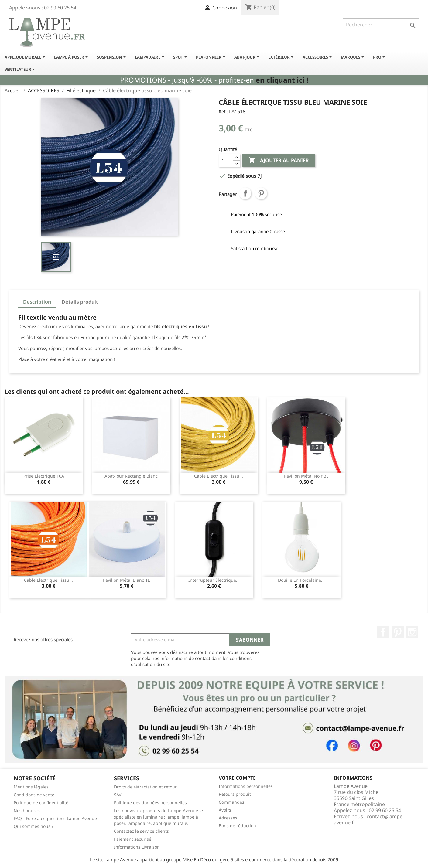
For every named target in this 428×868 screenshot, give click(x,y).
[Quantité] (226, 161)
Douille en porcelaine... (301, 580)
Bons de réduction (237, 826)
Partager (245, 193)
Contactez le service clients (141, 831)
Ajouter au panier (279, 161)
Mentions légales (31, 787)
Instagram (412, 632)
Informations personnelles (246, 786)
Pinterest (261, 193)
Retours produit (235, 794)
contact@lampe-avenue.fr (369, 819)
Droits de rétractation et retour (145, 787)
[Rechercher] (381, 25)
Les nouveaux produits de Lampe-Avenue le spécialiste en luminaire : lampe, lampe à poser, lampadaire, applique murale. (158, 817)
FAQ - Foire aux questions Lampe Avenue (55, 818)
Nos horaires (27, 810)
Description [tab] (37, 302)
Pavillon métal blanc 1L (126, 580)
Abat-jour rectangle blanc (131, 476)
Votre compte (237, 778)
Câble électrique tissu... (219, 476)
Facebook (383, 632)
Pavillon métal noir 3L (306, 476)
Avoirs (225, 810)
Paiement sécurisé (133, 839)
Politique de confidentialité (41, 803)
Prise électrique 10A (44, 476)
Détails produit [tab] (80, 302)
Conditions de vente (34, 795)
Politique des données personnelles (150, 803)
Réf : (223, 112)
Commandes (231, 802)
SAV (118, 795)
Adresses (228, 818)
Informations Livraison (137, 847)
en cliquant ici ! (282, 80)
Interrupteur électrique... (214, 580)
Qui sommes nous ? (34, 826)
